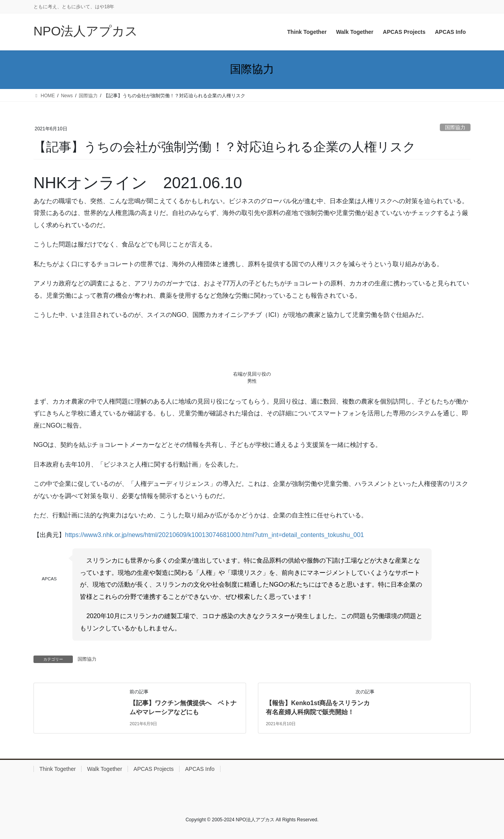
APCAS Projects (154, 769)
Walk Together (105, 769)
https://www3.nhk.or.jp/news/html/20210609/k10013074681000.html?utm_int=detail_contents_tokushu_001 (214, 535)
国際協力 (455, 127)
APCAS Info (200, 769)
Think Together (57, 769)
